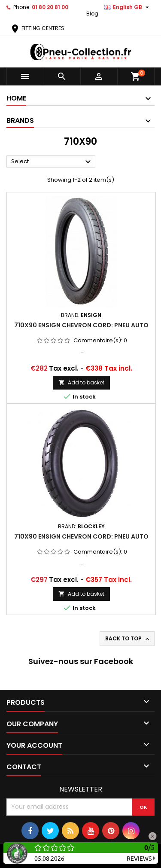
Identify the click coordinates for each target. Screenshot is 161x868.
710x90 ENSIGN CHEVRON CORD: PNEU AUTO (81, 325)
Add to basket (81, 382)
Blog (92, 14)
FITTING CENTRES (37, 28)
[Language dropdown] (128, 7)
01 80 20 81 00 (50, 7)
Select (52, 162)
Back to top (128, 639)
